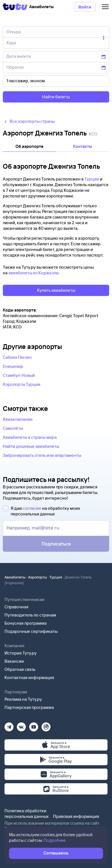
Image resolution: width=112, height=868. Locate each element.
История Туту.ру (20, 653)
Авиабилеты (15, 577)
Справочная (16, 607)
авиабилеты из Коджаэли (33, 273)
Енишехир (13, 366)
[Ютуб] (34, 725)
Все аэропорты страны (29, 121)
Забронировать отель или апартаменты (42, 455)
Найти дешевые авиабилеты (31, 446)
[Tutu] (15, 7)
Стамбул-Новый (19, 375)
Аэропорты (37, 577)
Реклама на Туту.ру (23, 699)
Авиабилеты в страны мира (30, 437)
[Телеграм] (9, 725)
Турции (92, 179)
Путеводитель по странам (30, 615)
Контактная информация (29, 677)
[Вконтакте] (21, 725)
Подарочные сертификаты (31, 631)
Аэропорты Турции (22, 384)
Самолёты (13, 428)
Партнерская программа (29, 707)
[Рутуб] (46, 725)
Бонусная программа (26, 623)
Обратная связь (20, 669)
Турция (56, 577)
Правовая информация (76, 816)
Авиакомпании (18, 419)
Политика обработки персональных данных (27, 814)
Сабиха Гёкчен (17, 357)
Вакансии (14, 661)
